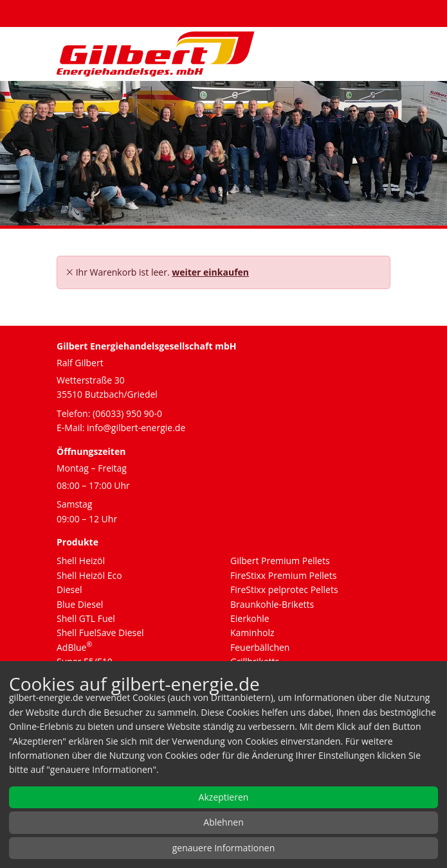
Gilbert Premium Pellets (280, 561)
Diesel (69, 589)
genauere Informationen (224, 848)
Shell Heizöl (81, 561)
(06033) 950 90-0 (127, 413)
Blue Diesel (80, 604)
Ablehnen (223, 822)
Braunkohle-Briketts (272, 604)
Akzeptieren (224, 797)
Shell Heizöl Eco (89, 575)
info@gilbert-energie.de (136, 428)
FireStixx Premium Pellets (283, 575)
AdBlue (74, 647)
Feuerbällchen (260, 647)
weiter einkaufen (210, 272)
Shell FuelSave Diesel (100, 633)
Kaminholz (252, 633)
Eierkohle (250, 618)
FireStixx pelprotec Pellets (284, 589)
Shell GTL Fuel (86, 618)
